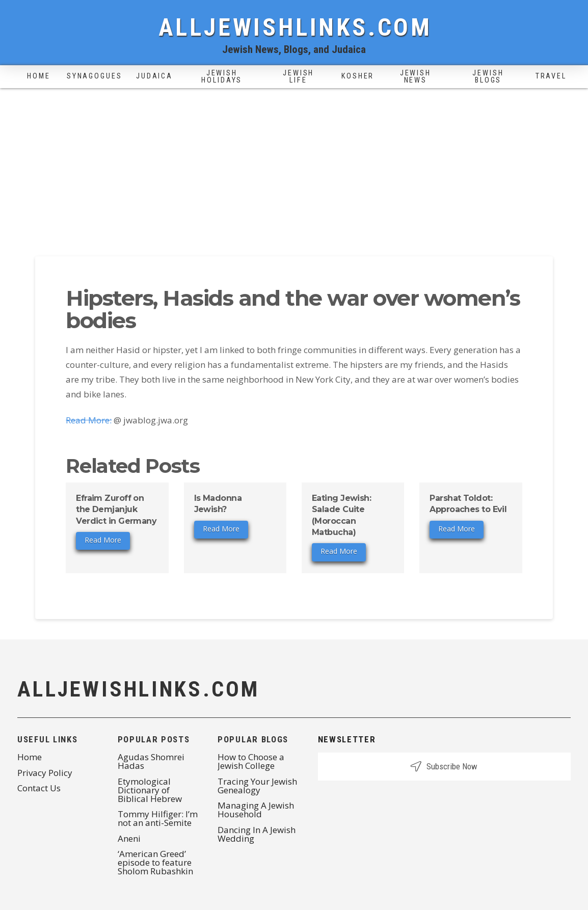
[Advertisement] (294, 165)
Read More (103, 540)
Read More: (89, 420)
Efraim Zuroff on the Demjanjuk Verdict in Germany (116, 510)
